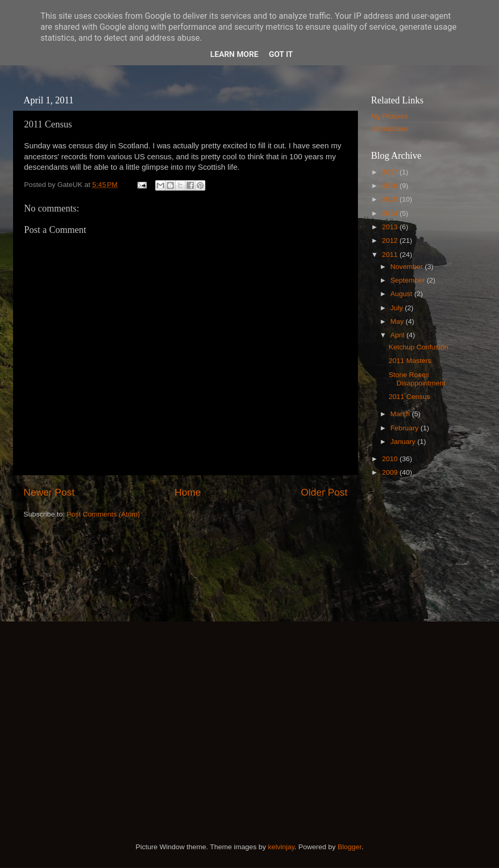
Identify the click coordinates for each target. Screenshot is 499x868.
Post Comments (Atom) (103, 514)
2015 (391, 199)
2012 (391, 241)
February (405, 428)
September (409, 280)
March (401, 414)
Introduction (390, 129)
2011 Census (410, 397)
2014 (391, 213)
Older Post (324, 492)
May (398, 321)
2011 (391, 255)
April (398, 335)
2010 (391, 459)
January (404, 442)
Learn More (234, 54)
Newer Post (49, 492)
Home (188, 492)
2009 (391, 472)
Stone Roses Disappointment (417, 379)
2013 (391, 227)
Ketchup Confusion (419, 347)
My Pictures (390, 116)
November (408, 267)
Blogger (350, 847)
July (398, 308)
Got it (281, 54)
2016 (391, 186)
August (402, 294)
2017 (391, 172)
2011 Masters (410, 361)
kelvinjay (281, 847)
